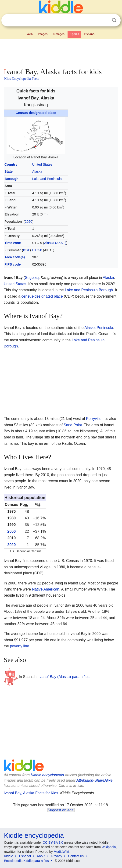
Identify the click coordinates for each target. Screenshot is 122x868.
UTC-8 (37, 250)
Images (43, 34)
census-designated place (42, 296)
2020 (29, 222)
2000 (12, 531)
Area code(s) (15, 257)
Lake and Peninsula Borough (89, 290)
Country (11, 164)
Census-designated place (36, 113)
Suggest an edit (61, 810)
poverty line (20, 646)
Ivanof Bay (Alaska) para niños (64, 677)
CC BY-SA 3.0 (53, 842)
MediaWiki (61, 852)
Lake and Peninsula (47, 179)
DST (26, 250)
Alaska (37, 171)
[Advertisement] (61, 52)
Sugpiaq (32, 278)
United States (42, 164)
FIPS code (13, 264)
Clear (104, 20)
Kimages (59, 34)
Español (90, 34)
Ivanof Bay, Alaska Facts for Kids (31, 793)
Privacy (57, 856)
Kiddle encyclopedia (47, 775)
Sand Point (73, 425)
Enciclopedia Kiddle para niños (26, 861)
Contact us (76, 856)
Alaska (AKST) (55, 243)
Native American (46, 589)
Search (114, 20)
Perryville (94, 419)
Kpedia (74, 34)
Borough (11, 179)
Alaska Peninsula (99, 328)
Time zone (13, 243)
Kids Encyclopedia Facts (22, 79)
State (9, 171)
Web (30, 34)
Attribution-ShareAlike (95, 780)
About (41, 856)
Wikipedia (109, 847)
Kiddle (9, 856)
